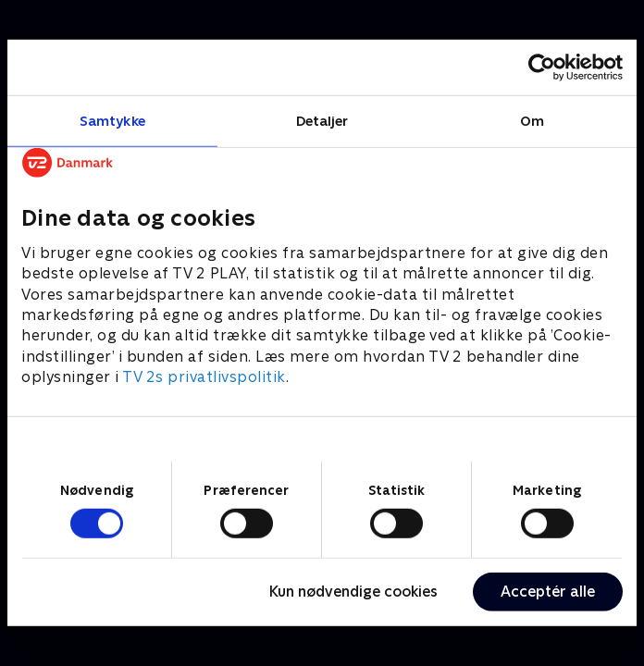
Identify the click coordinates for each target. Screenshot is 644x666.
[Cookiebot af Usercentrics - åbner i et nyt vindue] (542, 68)
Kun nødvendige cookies (353, 592)
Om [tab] (532, 121)
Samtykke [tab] (112, 121)
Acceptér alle (548, 592)
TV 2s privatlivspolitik (204, 377)
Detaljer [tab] (322, 121)
